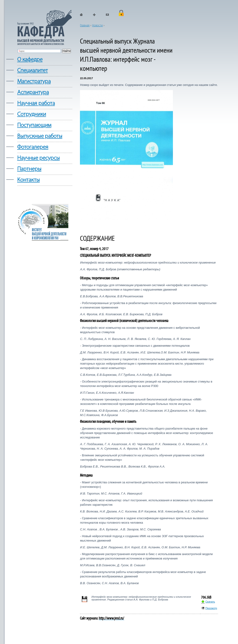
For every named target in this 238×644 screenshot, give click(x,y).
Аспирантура (33, 93)
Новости (97, 25)
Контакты (28, 180)
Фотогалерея (33, 147)
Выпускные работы (40, 136)
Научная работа (36, 103)
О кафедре (30, 60)
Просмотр (211, 608)
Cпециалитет (33, 71)
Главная (85, 25)
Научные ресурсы (38, 158)
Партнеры (29, 169)
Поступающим (34, 125)
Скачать (210, 602)
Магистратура (34, 82)
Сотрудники (32, 114)
